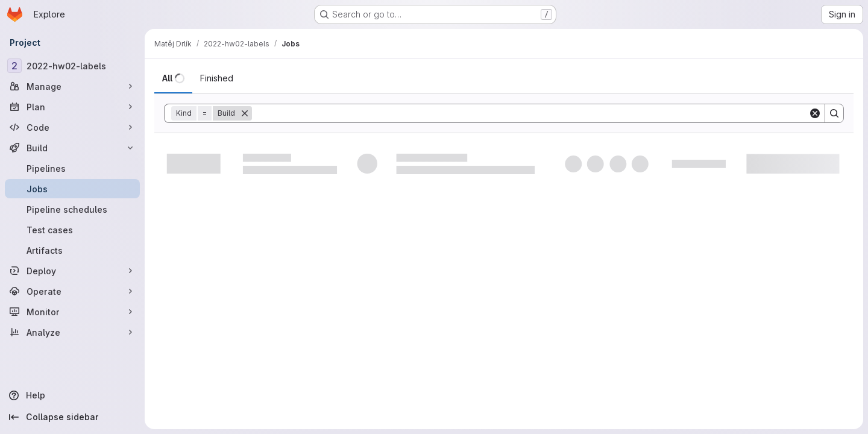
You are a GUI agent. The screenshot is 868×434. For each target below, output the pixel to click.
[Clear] (815, 113)
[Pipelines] (72, 168)
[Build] (72, 148)
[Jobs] (72, 189)
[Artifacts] (72, 250)
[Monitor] (72, 312)
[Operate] (72, 291)
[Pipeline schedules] (72, 209)
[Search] (530, 113)
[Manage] (72, 86)
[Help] (72, 395)
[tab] (173, 78)
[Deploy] (72, 271)
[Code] (72, 127)
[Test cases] (72, 230)
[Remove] (245, 113)
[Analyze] (72, 332)
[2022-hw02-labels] (72, 66)
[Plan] (72, 107)
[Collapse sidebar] (72, 417)
